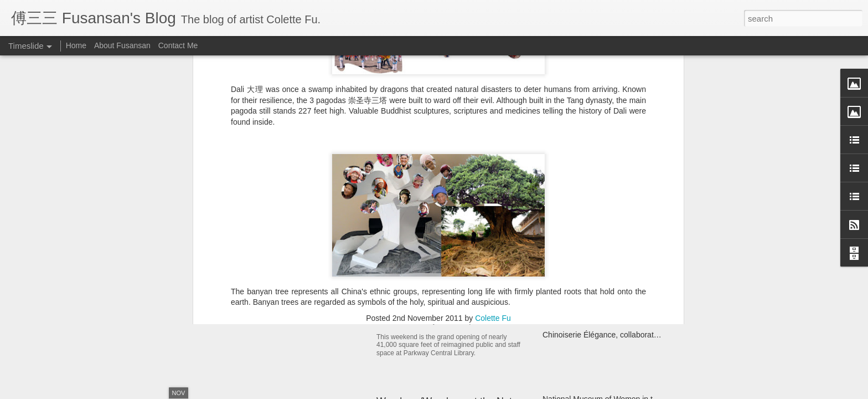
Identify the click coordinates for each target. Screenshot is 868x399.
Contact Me (178, 45)
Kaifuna (556, 257)
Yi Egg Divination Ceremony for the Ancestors (621, 238)
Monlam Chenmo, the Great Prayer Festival (617, 296)
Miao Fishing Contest (579, 277)
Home (76, 45)
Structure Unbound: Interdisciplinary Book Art (620, 315)
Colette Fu (493, 121)
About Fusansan (122, 45)
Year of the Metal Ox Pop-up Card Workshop (325, 257)
